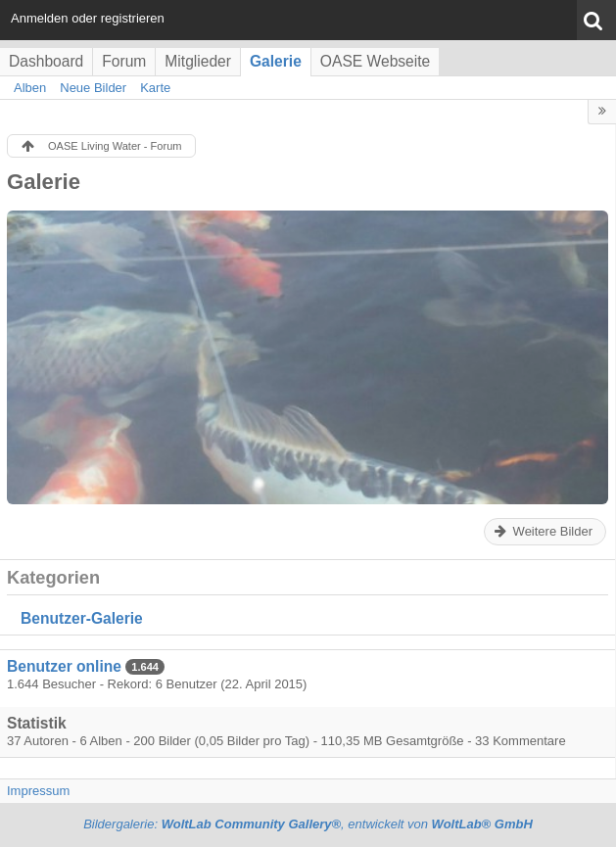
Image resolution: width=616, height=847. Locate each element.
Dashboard (46, 61)
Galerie (276, 61)
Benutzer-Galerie (82, 618)
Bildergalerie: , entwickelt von (308, 824)
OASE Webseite (375, 61)
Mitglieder (198, 61)
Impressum (38, 791)
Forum (124, 61)
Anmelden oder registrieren (88, 18)
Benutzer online (64, 666)
